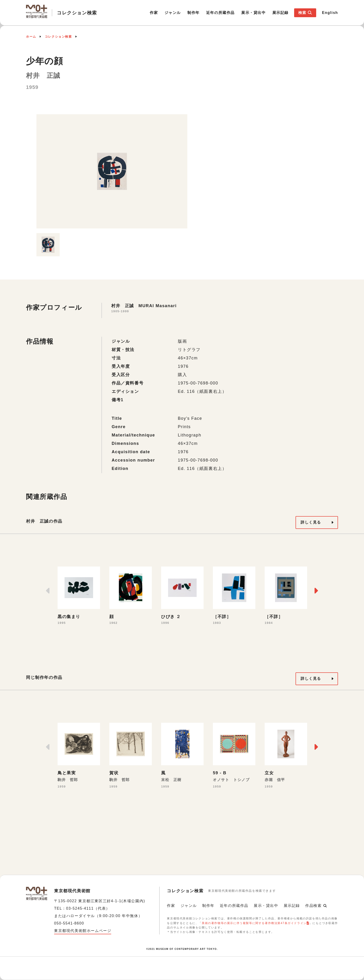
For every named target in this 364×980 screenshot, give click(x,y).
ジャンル (173, 13)
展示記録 (280, 13)
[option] (112, 171)
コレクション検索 (58, 37)
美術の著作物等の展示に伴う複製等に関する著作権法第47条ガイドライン (254, 923)
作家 (154, 13)
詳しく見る (311, 522)
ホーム (31, 37)
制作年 (193, 13)
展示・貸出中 (253, 13)
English (330, 13)
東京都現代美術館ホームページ (83, 931)
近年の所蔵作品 (220, 13)
